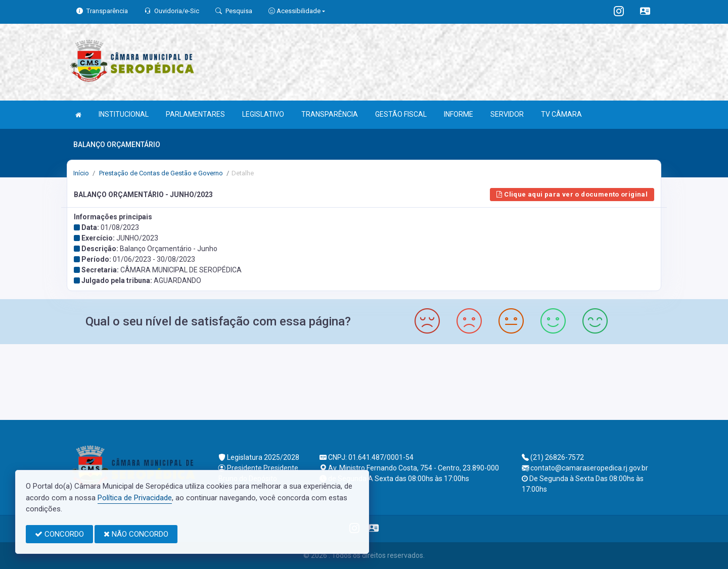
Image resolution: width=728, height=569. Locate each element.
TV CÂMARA (561, 114)
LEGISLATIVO (263, 114)
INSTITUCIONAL (124, 114)
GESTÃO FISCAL (401, 114)
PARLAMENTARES (195, 114)
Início (81, 173)
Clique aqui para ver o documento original (572, 194)
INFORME (459, 114)
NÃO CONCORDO (136, 534)
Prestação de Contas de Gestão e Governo (160, 173)
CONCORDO (59, 534)
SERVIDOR (507, 114)
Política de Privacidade (135, 498)
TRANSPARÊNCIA (330, 114)
